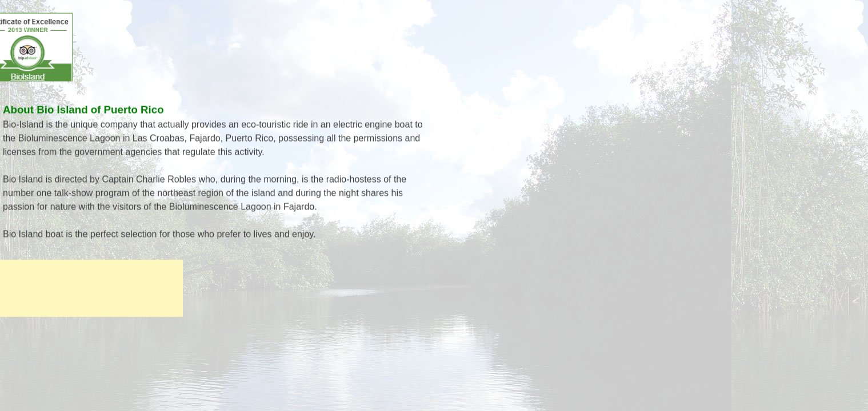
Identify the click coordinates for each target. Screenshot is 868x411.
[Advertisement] (91, 288)
